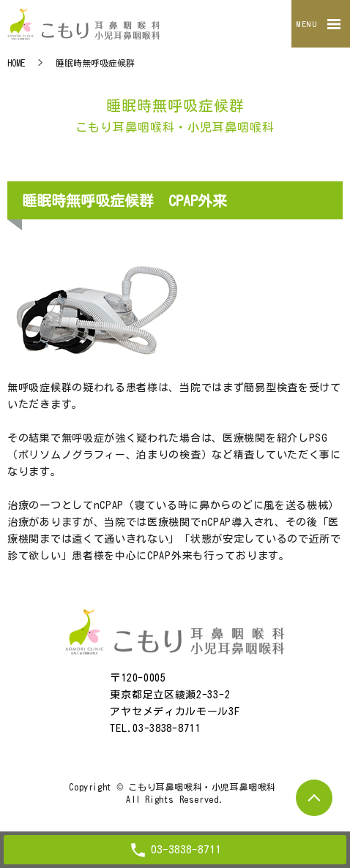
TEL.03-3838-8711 (155, 728)
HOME (16, 63)
